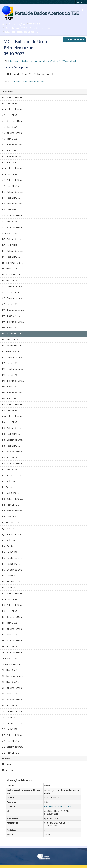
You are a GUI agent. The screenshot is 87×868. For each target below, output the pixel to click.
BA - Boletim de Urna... (13, 192)
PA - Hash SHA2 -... (11, 410)
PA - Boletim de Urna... (13, 404)
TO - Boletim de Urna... (13, 711)
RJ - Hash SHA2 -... (10, 528)
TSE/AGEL (35, 24)
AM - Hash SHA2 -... (11, 151)
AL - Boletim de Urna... (13, 121)
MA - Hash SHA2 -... (11, 316)
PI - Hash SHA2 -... (10, 481)
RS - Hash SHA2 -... (11, 623)
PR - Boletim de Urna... (13, 499)
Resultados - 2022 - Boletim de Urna (28, 28)
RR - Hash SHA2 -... (11, 599)
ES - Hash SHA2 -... (11, 269)
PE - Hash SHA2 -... (11, 458)
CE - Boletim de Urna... (13, 215)
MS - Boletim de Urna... (13, 357)
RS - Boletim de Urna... (13, 617)
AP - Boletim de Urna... (13, 168)
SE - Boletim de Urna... (13, 664)
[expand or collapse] (82, 10)
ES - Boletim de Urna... (13, 263)
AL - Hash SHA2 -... (11, 127)
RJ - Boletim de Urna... (12, 522)
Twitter (7, 764)
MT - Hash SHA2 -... (11, 387)
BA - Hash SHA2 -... (11, 198)
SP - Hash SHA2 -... (11, 694)
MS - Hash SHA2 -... (11, 363)
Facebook (8, 770)
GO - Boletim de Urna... (13, 286)
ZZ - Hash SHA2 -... (11, 741)
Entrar (80, 2)
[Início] (3, 24)
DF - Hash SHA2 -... (11, 245)
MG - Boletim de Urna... (13, 334)
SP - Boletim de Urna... (13, 688)
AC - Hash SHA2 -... (11, 103)
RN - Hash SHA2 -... (11, 552)
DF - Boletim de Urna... (13, 239)
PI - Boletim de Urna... (12, 475)
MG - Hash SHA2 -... (11, 339)
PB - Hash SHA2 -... (11, 434)
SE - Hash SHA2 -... (11, 670)
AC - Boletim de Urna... (13, 97)
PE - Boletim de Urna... (13, 452)
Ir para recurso (74, 40)
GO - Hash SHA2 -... (11, 292)
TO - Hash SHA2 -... (11, 717)
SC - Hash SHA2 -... (11, 646)
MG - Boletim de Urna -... (22, 32)
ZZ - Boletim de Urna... (13, 735)
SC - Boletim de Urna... (13, 641)
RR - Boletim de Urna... (13, 593)
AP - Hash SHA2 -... (11, 174)
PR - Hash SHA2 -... (11, 505)
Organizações (17, 24)
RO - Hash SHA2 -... (11, 576)
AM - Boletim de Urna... (13, 145)
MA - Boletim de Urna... (13, 310)
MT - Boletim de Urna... (13, 381)
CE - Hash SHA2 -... (11, 221)
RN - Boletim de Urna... (13, 546)
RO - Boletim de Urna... (13, 570)
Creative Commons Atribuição (58, 806)
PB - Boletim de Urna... (13, 428)
